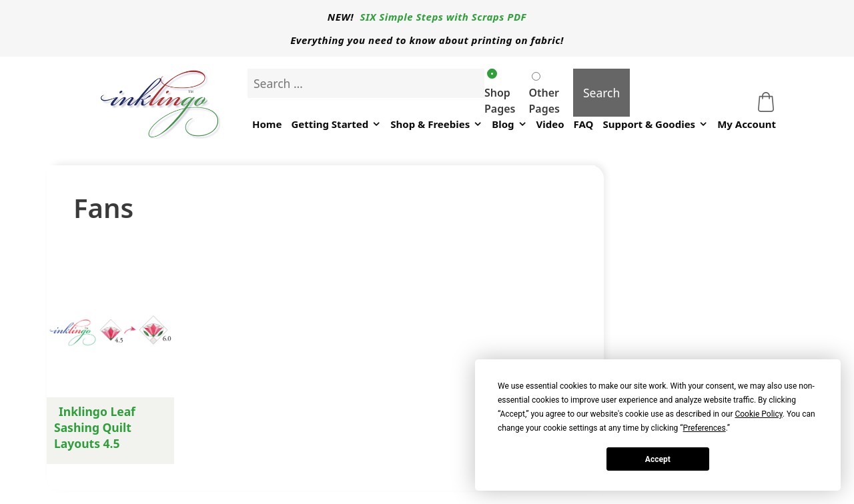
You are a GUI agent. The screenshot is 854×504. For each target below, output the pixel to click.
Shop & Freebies (436, 124)
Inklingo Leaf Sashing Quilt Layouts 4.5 (95, 427)
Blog (509, 124)
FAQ (584, 124)
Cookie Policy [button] (758, 414)
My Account (747, 124)
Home (267, 124)
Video (550, 124)
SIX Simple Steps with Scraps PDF (444, 17)
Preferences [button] (705, 428)
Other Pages (544, 94)
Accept (658, 459)
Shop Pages (500, 92)
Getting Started (336, 124)
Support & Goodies (655, 124)
